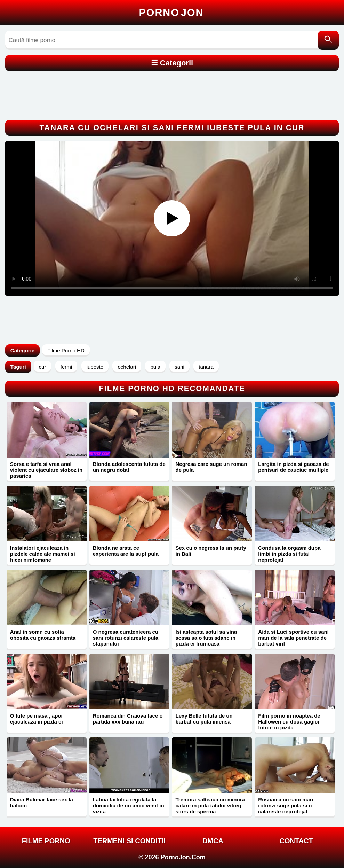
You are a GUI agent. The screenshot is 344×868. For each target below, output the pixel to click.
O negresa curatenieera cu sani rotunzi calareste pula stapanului (126, 638)
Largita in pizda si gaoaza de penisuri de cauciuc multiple (293, 467)
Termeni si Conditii (129, 841)
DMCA (213, 841)
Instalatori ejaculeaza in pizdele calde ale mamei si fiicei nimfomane (43, 554)
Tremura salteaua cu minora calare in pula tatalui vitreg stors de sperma (210, 806)
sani (179, 367)
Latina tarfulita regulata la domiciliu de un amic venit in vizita (129, 806)
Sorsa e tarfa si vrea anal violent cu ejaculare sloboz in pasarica (46, 470)
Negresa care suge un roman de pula (211, 467)
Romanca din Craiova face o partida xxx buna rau (128, 719)
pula (155, 367)
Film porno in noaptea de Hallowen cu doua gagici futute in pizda (289, 722)
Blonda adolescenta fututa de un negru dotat (129, 467)
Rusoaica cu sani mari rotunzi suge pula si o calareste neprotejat (286, 806)
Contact (296, 841)
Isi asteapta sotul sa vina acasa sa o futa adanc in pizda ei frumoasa (206, 638)
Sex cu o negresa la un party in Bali (211, 551)
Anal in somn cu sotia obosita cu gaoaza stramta (43, 635)
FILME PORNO (46, 841)
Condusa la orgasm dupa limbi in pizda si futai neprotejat (289, 554)
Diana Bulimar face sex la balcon (42, 803)
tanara (206, 367)
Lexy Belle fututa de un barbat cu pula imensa (204, 719)
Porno (171, 13)
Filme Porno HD (66, 350)
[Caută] (328, 40)
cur (43, 367)
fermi (66, 367)
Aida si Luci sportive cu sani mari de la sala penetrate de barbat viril (293, 638)
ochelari (127, 367)
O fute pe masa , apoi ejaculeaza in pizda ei (37, 719)
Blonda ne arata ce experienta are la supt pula (126, 551)
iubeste (95, 367)
